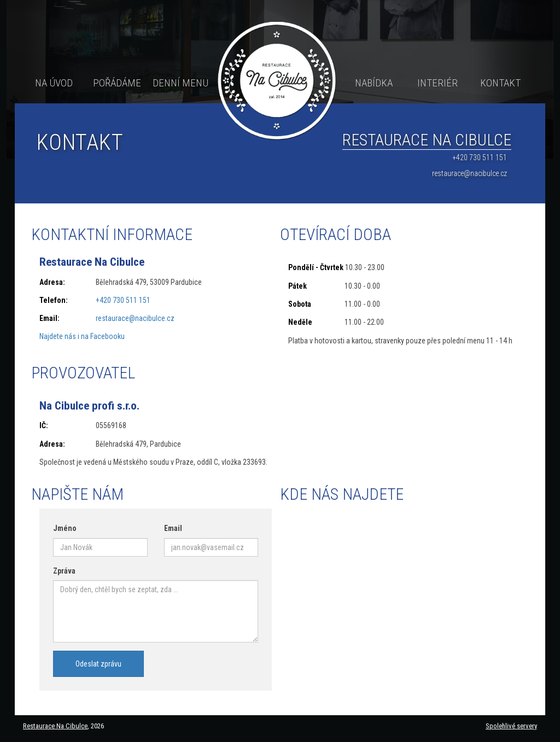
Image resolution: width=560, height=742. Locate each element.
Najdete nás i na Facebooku (82, 336)
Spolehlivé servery (511, 726)
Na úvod (54, 83)
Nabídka (374, 83)
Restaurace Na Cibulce (55, 726)
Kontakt (500, 83)
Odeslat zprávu (98, 664)
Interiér (437, 83)
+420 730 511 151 (480, 157)
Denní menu (180, 83)
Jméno (65, 528)
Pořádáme (117, 83)
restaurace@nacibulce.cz (469, 173)
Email (173, 528)
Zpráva (64, 571)
